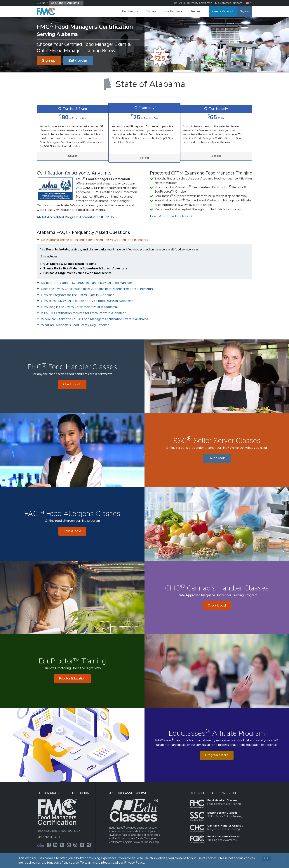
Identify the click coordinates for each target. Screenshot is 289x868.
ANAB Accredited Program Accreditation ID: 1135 (75, 217)
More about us (49, 837)
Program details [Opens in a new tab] (217, 755)
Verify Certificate (200, 3)
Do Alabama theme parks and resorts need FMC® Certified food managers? (93, 240)
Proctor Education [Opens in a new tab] (72, 678)
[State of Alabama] (144, 84)
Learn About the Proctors (171, 216)
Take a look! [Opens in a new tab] (217, 458)
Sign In (244, 11)
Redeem (197, 11)
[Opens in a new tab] (49, 845)
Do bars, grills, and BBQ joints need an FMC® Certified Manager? (85, 283)
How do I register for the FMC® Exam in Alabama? (75, 295)
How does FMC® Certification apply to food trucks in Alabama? (85, 301)
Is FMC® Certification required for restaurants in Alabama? (81, 313)
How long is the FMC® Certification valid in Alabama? (78, 307)
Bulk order (78, 60)
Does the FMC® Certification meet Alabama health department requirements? (95, 289)
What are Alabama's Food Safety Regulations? (73, 325)
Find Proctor (130, 11)
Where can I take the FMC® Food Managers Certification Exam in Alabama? (93, 319)
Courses (151, 11)
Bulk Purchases (174, 11)
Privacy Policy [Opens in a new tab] (134, 863)
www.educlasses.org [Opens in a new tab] (146, 842)
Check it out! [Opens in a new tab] (72, 384)
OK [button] (266, 858)
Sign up (49, 60)
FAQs (180, 3)
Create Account (223, 11)
